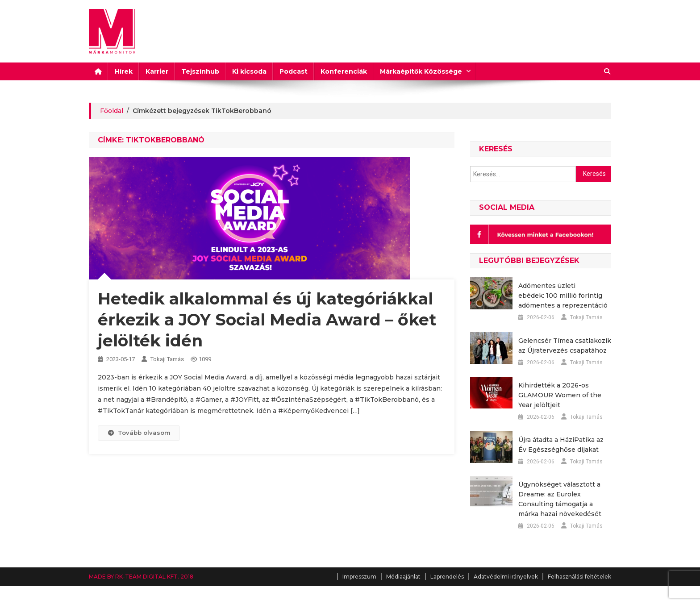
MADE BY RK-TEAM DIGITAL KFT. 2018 (141, 577)
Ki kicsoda (249, 71)
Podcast (294, 71)
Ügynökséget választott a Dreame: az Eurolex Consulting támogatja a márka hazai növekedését (560, 499)
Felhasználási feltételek (579, 577)
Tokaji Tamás (167, 359)
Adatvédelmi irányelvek (506, 577)
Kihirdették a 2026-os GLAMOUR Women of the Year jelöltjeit (560, 395)
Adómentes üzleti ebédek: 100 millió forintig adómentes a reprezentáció (563, 296)
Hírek (124, 71)
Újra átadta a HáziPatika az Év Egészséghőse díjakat (561, 445)
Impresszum (359, 577)
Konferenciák (344, 71)
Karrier (157, 71)
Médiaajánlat (403, 577)
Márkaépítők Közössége (421, 71)
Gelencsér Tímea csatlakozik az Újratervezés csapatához (565, 346)
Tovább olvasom (139, 433)
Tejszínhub (200, 71)
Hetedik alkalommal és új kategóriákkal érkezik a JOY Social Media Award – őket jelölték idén (267, 320)
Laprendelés (447, 577)
